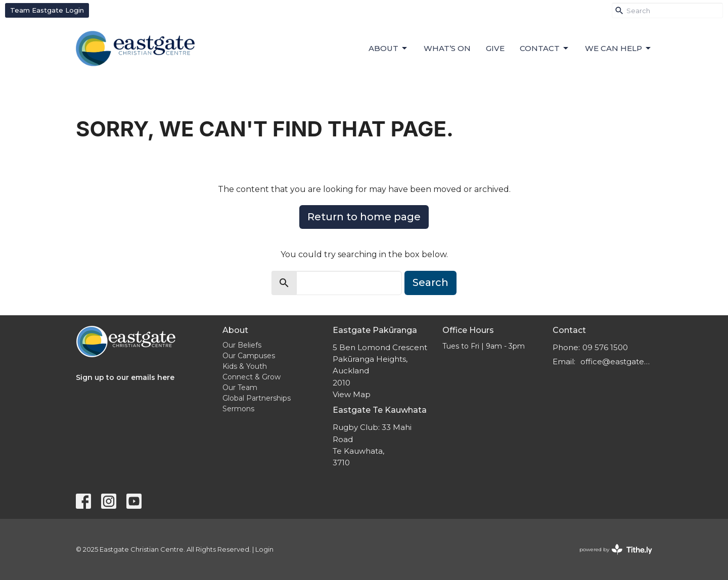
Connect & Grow (252, 377)
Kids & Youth (245, 366)
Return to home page (364, 217)
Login (264, 549)
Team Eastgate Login (47, 10)
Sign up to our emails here (125, 377)
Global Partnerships (257, 398)
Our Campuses (249, 356)
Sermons (238, 409)
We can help (619, 49)
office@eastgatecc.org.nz (617, 361)
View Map (352, 394)
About (389, 49)
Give (495, 48)
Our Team (240, 388)
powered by (616, 549)
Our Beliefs (242, 345)
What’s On (447, 48)
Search (430, 282)
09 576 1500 (605, 347)
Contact (545, 49)
